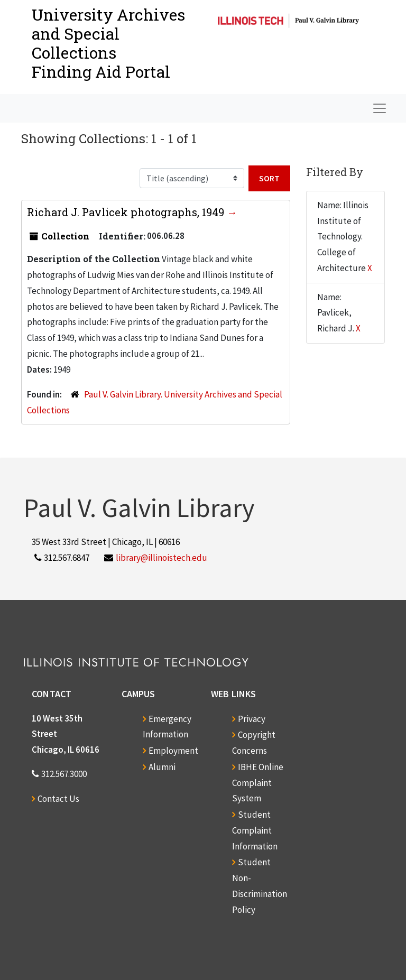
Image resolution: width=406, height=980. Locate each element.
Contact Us (58, 799)
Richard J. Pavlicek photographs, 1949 (127, 212)
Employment (173, 751)
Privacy (252, 719)
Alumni (162, 767)
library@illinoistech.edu (162, 558)
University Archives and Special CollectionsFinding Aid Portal (108, 43)
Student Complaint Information (255, 830)
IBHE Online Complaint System (258, 783)
